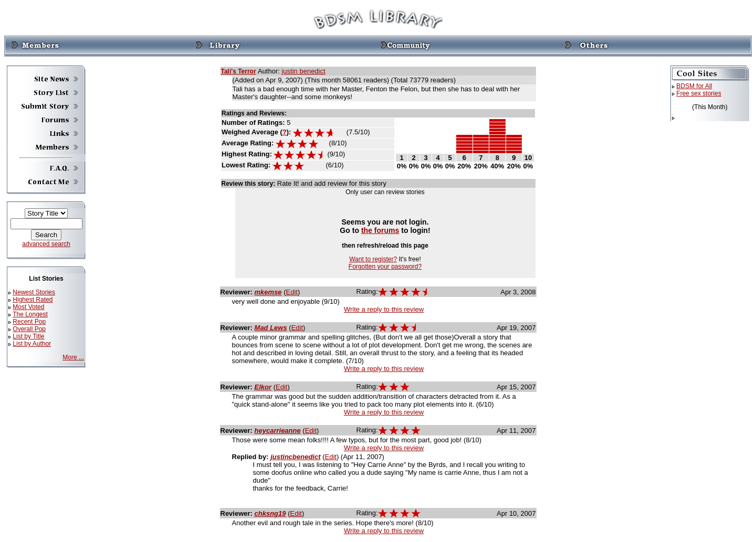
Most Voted (28, 307)
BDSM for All (694, 86)
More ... (73, 357)
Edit (292, 292)
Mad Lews (271, 328)
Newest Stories (34, 292)
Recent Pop (29, 322)
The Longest (30, 314)
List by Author (32, 344)
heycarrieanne (278, 431)
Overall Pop (29, 329)
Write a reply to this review (384, 309)
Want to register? (373, 259)
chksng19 (270, 513)
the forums (380, 230)
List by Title (28, 336)
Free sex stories (699, 93)
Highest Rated (33, 300)
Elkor (263, 387)
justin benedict (303, 71)
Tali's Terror (239, 71)
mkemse (268, 292)
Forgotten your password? (385, 267)
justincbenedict (295, 457)
